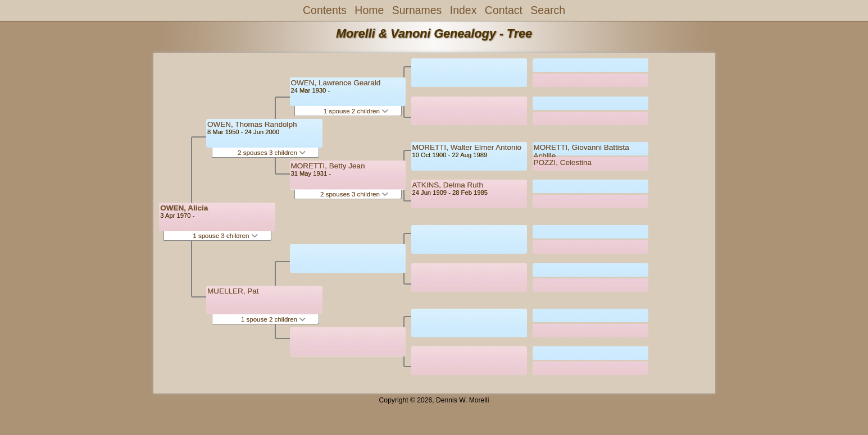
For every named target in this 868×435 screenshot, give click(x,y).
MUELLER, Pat (233, 291)
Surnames (417, 10)
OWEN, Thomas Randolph (252, 124)
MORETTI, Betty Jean (328, 166)
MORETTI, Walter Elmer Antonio (467, 147)
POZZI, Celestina (563, 162)
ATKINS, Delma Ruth (448, 185)
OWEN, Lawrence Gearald (336, 83)
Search (548, 10)
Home (369, 10)
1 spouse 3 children (225, 236)
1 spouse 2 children (273, 319)
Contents (325, 10)
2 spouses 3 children (272, 153)
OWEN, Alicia (184, 208)
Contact (504, 10)
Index (463, 10)
